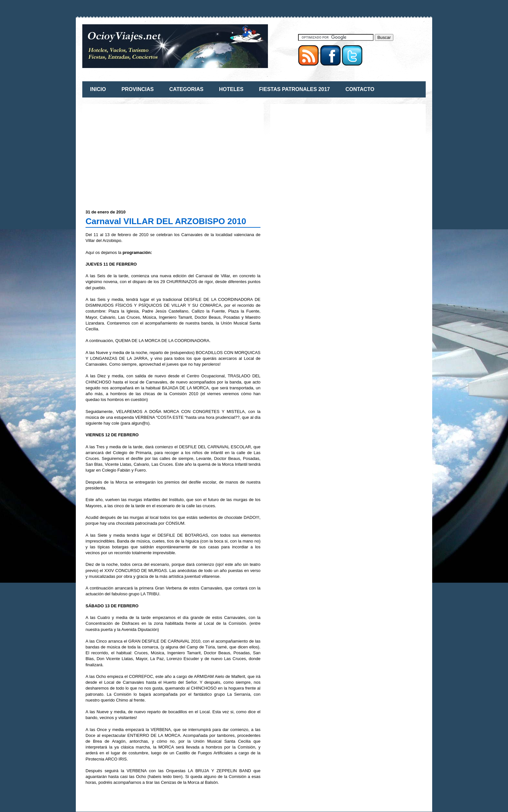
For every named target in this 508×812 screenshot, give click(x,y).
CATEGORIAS (186, 89)
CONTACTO (360, 89)
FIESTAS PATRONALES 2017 (295, 89)
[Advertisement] (140, 153)
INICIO (98, 89)
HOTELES (231, 89)
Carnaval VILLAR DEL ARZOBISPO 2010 (166, 221)
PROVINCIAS (138, 89)
